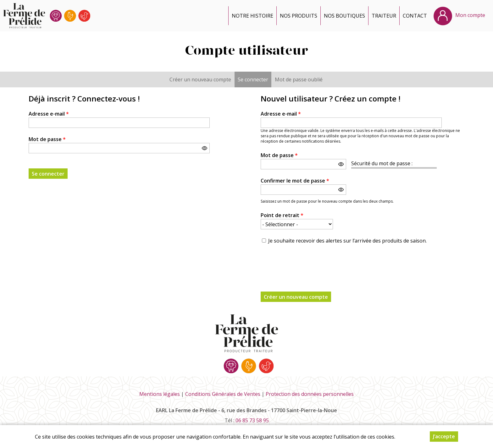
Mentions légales (160, 394)
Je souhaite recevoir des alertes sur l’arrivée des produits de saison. (347, 241)
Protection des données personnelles (310, 394)
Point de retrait (282, 215)
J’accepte (444, 436)
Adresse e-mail (49, 114)
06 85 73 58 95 (252, 420)
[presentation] (308, 264)
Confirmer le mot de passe (295, 181)
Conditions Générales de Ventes (223, 394)
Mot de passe (47, 139)
